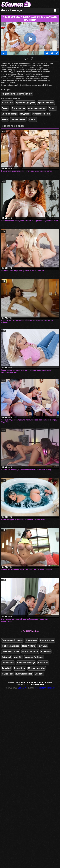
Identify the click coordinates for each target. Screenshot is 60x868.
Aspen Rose (20, 668)
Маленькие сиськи (37, 108)
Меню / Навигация (11, 10)
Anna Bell (6, 668)
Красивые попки (46, 103)
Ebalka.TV (22, 688)
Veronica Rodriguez (34, 657)
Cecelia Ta (43, 663)
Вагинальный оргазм (12, 640)
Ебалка (11, 682)
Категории (20, 682)
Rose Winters (29, 646)
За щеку (53, 108)
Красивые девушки (26, 103)
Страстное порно (42, 114)
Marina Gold (8, 103)
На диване (25, 114)
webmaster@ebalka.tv (45, 688)
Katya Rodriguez (24, 674)
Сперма (33, 119)
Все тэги (49, 682)
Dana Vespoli (8, 663)
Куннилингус (18, 94)
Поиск (40, 682)
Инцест (5, 94)
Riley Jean (43, 646)
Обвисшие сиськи (11, 651)
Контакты (31, 682)
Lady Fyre (46, 651)
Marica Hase (8, 674)
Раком (5, 119)
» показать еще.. (30, 631)
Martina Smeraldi (30, 651)
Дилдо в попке (47, 640)
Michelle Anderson (11, 646)
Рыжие (5, 108)
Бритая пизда (18, 108)
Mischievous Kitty (37, 668)
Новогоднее (31, 640)
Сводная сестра (10, 114)
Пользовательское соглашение (30, 685)
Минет (29, 94)
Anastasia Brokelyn (26, 663)
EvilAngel (6, 657)
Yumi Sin (18, 657)
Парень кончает (18, 119)
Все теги (39, 674)
